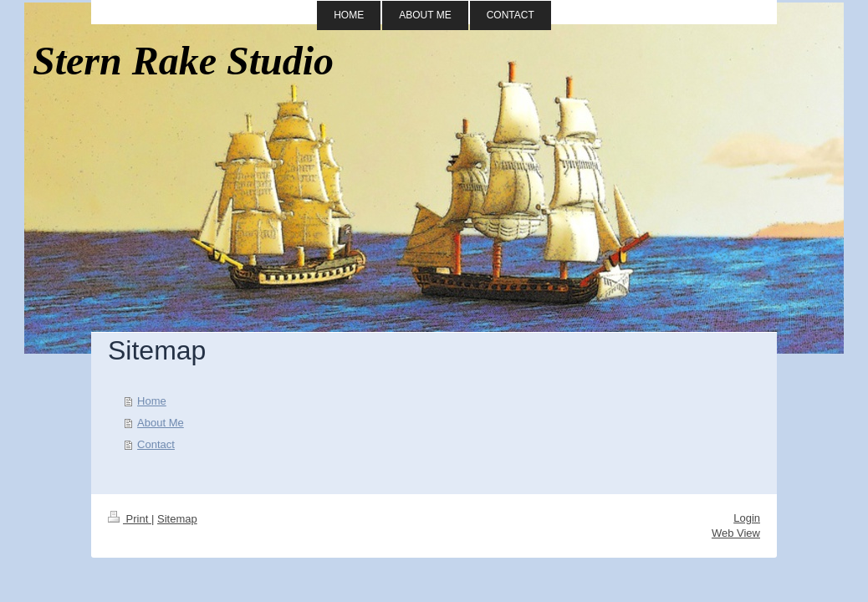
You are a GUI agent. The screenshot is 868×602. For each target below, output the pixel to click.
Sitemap (177, 519)
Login (747, 518)
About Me (161, 423)
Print (130, 519)
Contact (156, 444)
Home (152, 401)
